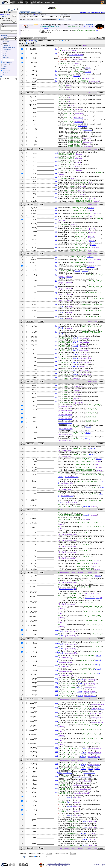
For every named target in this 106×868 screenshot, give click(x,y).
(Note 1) (80, 680)
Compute (5, 43)
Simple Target (25, 13)
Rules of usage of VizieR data (57, 866)
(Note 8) (61, 477)
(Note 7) (88, 427)
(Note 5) (76, 338)
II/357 (9, 24)
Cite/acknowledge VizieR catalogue (59, 864)
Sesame (36, 15)
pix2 (56, 153)
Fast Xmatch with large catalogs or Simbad (93, 13)
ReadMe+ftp (89, 25)
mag (56, 630)
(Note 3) (70, 798)
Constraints (32, 41)
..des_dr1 (9, 26)
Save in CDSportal (5, 14)
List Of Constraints (40, 38)
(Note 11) (77, 271)
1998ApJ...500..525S (65, 773)
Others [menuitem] (46, 2)
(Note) (98, 30)
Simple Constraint (26, 38)
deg (56, 49)
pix (56, 173)
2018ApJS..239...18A (87, 26)
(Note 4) (85, 821)
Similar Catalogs (74, 26)
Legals (103, 865)
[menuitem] (5, 2)
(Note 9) (98, 656)
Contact (97, 865)
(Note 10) (86, 507)
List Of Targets (36, 13)
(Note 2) (84, 749)
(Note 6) (61, 631)
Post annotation (45, 28)
